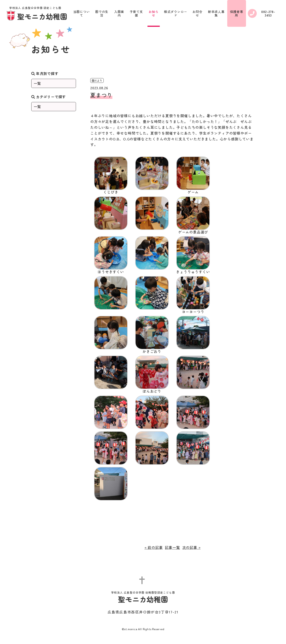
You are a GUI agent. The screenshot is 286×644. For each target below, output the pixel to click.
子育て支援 (136, 13)
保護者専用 (237, 13)
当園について (82, 13)
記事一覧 (172, 547)
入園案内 (119, 13)
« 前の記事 (154, 547)
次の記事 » (191, 547)
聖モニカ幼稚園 (37, 14)
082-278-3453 (262, 13)
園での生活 (102, 13)
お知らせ (154, 13)
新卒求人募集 (216, 13)
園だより (97, 80)
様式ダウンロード (176, 13)
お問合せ (197, 13)
